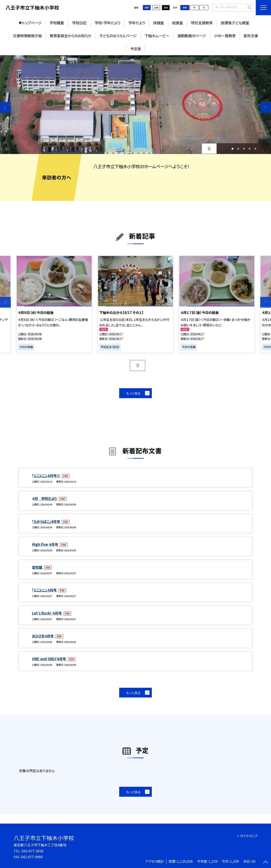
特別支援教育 (202, 23)
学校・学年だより (107, 23)
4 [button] (250, 149)
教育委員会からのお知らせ (70, 36)
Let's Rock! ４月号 (47, 613)
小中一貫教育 (225, 36)
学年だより (137, 23)
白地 (156, 8)
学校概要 (57, 23)
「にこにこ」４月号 (45, 590)
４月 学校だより (45, 498)
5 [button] (255, 149)
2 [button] (238, 149)
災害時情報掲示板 (27, 36)
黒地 (166, 8)
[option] (135, 105)
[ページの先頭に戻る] (266, 863)
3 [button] (244, 149)
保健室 (158, 23)
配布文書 (251, 36)
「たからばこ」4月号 (46, 521)
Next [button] (266, 107)
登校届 (37, 567)
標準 (185, 8)
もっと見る (133, 393)
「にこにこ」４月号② (46, 476)
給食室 (178, 23)
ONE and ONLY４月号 (49, 659)
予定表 (136, 49)
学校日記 (79, 23)
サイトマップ (249, 836)
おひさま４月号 (43, 636)
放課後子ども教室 (235, 23)
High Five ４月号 (45, 544)
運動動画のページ (192, 36)
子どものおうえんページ (118, 36)
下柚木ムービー (157, 36)
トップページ (32, 23)
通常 (147, 8)
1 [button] (232, 149)
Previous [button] (5, 107)
